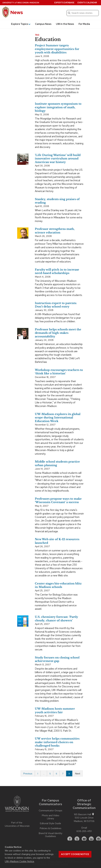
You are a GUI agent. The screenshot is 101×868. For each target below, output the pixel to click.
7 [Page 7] (63, 774)
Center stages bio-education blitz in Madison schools (58, 585)
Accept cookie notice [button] (75, 854)
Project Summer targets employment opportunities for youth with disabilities (57, 49)
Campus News (43, 24)
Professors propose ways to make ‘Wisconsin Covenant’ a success (58, 500)
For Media (84, 24)
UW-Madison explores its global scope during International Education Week (58, 418)
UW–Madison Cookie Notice (19, 861)
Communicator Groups (51, 811)
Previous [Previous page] (28, 774)
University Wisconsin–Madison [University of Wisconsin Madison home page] (21, 3)
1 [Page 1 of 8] (38, 774)
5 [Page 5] (50, 774)
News (17, 12)
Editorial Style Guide (50, 823)
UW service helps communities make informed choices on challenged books (57, 742)
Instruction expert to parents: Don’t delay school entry (56, 305)
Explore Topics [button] (21, 24)
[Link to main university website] (17, 804)
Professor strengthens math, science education (55, 231)
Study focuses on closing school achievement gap (57, 659)
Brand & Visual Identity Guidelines (50, 835)
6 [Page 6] (56, 774)
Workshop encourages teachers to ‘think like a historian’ (59, 372)
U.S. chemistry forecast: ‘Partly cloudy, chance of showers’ (56, 619)
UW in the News (65, 24)
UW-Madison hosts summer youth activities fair (55, 710)
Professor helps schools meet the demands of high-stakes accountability (58, 333)
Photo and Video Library (51, 817)
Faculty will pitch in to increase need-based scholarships (57, 271)
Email (84, 828)
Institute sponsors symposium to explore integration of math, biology (58, 107)
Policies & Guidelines (51, 828)
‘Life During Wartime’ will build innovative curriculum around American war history (58, 159)
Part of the (17, 824)
